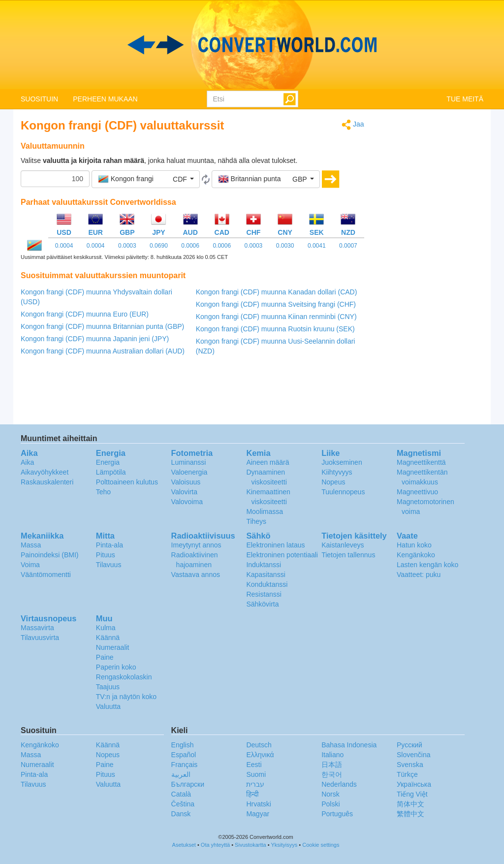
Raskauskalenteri (47, 482)
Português (337, 814)
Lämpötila (111, 472)
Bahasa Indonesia (349, 745)
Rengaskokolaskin (124, 677)
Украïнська (414, 784)
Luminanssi (189, 462)
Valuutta (108, 706)
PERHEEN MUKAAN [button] (105, 99)
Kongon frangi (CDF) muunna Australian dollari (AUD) (103, 351)
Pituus (106, 555)
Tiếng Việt (412, 794)
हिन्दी (252, 794)
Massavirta (37, 628)
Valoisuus (186, 482)
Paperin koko (116, 667)
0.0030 (285, 246)
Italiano (332, 755)
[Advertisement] (431, 267)
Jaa (353, 125)
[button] (146, 179)
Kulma (106, 628)
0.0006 (190, 246)
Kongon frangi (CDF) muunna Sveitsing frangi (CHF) (276, 304)
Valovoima (187, 502)
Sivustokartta (251, 845)
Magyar (258, 814)
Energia (108, 462)
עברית (255, 784)
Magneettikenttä (421, 462)
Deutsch (259, 745)
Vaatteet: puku (419, 575)
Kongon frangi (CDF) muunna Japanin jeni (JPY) (95, 339)
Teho (103, 492)
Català (181, 794)
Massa (31, 545)
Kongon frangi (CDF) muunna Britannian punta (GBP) (102, 326)
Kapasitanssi (266, 575)
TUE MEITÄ (465, 99)
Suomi (256, 774)
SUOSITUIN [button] (39, 99)
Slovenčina (414, 755)
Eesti (254, 765)
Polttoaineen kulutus (127, 482)
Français (185, 765)
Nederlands (339, 784)
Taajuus (108, 687)
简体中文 (410, 804)
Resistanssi (264, 594)
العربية (181, 774)
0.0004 (64, 246)
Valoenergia (189, 472)
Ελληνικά (260, 755)
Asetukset (184, 845)
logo (252, 45)
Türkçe (407, 774)
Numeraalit (113, 647)
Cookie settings (321, 845)
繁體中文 (410, 814)
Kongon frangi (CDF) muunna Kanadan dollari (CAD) (277, 292)
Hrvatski (259, 804)
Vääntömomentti (46, 575)
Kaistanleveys (343, 545)
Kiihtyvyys (337, 472)
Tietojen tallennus (348, 555)
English (183, 745)
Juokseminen (342, 462)
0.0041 (317, 246)
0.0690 (159, 246)
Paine (105, 657)
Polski (331, 804)
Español (184, 755)
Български (188, 784)
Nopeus (333, 482)
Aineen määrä (268, 462)
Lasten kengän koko (427, 565)
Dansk (181, 814)
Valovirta (184, 492)
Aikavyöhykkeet (45, 472)
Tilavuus (109, 565)
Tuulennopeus (343, 492)
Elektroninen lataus (275, 545)
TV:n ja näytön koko (126, 697)
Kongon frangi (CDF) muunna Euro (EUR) (85, 314)
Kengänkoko (416, 555)
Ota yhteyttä (215, 845)
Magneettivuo (417, 492)
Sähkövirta (262, 604)
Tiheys (256, 521)
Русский (409, 745)
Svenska (410, 765)
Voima (30, 565)
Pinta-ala (110, 545)
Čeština (183, 804)
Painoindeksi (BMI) (50, 555)
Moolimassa (265, 512)
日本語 (332, 765)
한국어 (332, 774)
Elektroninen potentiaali (282, 555)
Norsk (331, 794)
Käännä (108, 638)
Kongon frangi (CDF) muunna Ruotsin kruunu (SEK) (275, 329)
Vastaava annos (196, 575)
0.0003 (127, 246)
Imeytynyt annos (196, 545)
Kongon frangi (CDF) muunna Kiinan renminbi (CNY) (276, 317)
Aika (27, 462)
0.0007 (348, 246)
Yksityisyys (284, 845)
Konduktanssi (267, 584)
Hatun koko (414, 545)
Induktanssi (264, 565)
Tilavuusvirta (40, 638)
